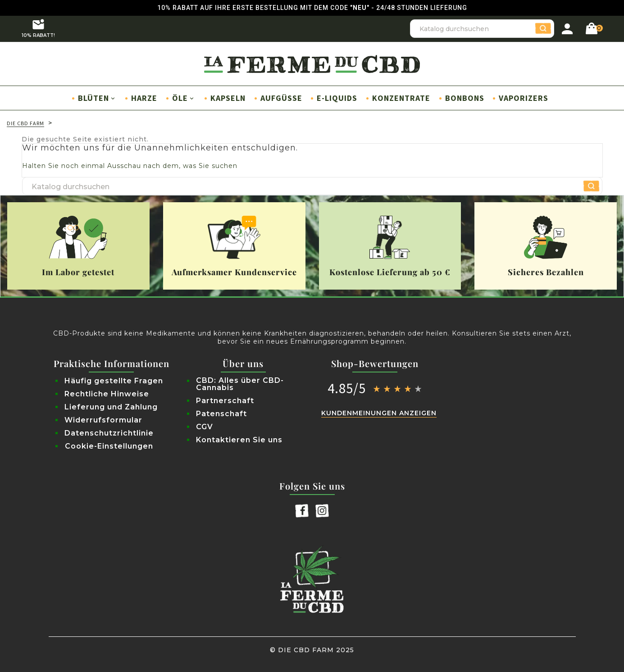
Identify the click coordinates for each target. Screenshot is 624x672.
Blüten (97, 98)
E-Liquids (337, 98)
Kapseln (228, 98)
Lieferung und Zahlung (111, 407)
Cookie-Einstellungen (109, 446)
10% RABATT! (38, 28)
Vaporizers (524, 98)
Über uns (243, 363)
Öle (184, 98)
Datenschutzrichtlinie (109, 433)
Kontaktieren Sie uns (239, 440)
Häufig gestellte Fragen (114, 381)
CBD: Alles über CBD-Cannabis (240, 384)
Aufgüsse (281, 98)
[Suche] (482, 29)
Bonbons (465, 98)
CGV (205, 427)
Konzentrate (401, 98)
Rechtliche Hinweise (107, 394)
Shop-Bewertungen (375, 363)
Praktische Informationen (112, 363)
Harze (144, 98)
